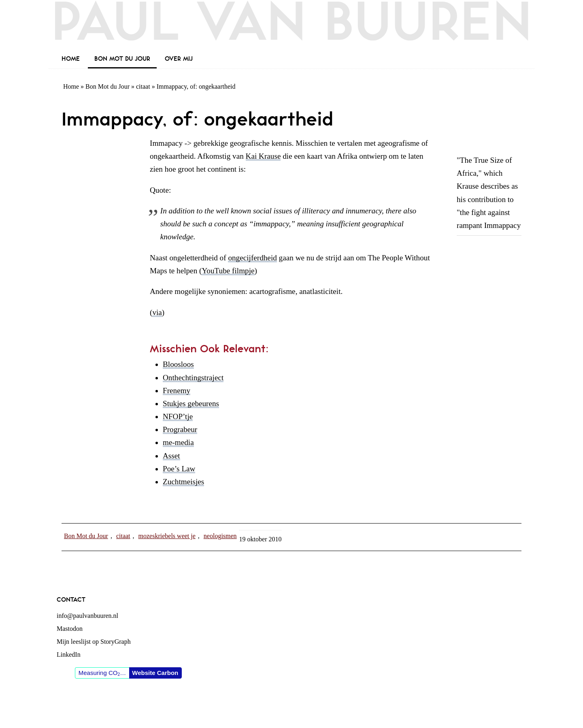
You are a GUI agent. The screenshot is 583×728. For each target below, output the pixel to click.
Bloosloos (178, 364)
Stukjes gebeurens (191, 403)
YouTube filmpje (228, 271)
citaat (143, 86)
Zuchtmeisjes (183, 482)
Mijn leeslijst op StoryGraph (94, 642)
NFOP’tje (178, 416)
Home (71, 86)
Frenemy (177, 391)
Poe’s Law (179, 469)
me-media (178, 442)
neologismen (220, 536)
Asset (171, 456)
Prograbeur (180, 429)
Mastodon (70, 629)
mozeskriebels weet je (167, 536)
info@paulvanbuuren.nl (87, 616)
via (157, 312)
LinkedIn (69, 655)
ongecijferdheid (252, 258)
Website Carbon (155, 673)
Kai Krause (263, 156)
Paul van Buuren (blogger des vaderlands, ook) (291, 26)
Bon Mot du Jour (107, 86)
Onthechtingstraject (193, 378)
